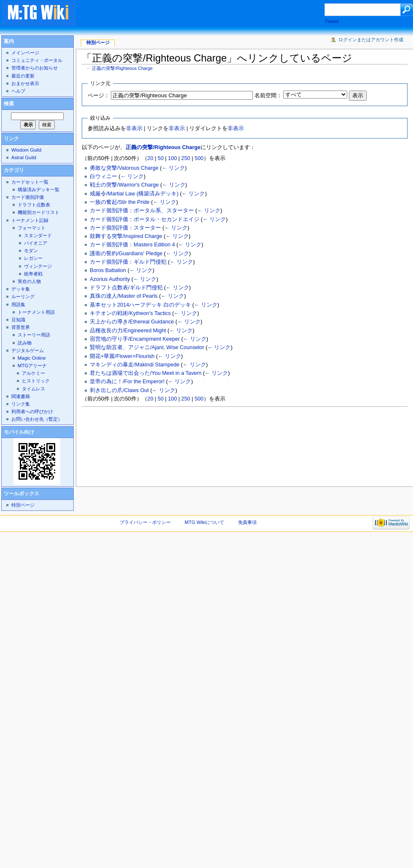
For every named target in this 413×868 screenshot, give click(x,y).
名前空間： (268, 96)
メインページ (25, 53)
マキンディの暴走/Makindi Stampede (135, 365)
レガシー (33, 258)
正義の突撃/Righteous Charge (122, 68)
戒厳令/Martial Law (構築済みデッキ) (134, 194)
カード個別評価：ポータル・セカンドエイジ (145, 219)
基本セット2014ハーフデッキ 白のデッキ (140, 305)
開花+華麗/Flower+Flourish (122, 356)
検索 (9, 104)
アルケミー (34, 373)
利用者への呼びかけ (32, 411)
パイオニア (36, 243)
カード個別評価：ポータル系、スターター (142, 211)
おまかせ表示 (25, 83)
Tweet (332, 21)
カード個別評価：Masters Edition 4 (132, 245)
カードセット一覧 (30, 182)
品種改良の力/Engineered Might (128, 331)
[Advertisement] (135, 27)
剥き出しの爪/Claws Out (119, 390)
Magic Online (32, 358)
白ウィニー (103, 176)
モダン (31, 251)
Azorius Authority (110, 279)
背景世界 (21, 327)
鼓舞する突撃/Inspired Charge (126, 236)
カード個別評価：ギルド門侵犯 (128, 262)
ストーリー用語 (34, 335)
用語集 (18, 304)
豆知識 (18, 320)
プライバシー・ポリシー (145, 522)
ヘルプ (18, 91)
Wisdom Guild (26, 150)
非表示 (134, 128)
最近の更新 (23, 76)
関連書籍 (21, 396)
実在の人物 (29, 281)
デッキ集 (21, 289)
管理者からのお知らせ (35, 68)
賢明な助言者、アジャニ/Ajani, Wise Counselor (147, 347)
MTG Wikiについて (204, 522)
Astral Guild (24, 158)
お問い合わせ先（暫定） (37, 419)
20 (150, 158)
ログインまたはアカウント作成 (371, 40)
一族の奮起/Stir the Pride (120, 202)
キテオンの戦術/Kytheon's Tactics (130, 313)
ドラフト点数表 (34, 205)
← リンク (173, 168)
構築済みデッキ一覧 (39, 190)
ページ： (99, 96)
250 (186, 158)
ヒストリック (36, 381)
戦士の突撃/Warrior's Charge (124, 185)
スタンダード (38, 235)
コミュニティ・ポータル (37, 60)
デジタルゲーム (28, 350)
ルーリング (23, 296)
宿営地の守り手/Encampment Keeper (135, 339)
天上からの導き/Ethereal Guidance (132, 322)
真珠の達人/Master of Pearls (124, 296)
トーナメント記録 (30, 220)
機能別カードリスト (39, 212)
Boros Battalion (108, 270)
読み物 (25, 343)
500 (199, 158)
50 (161, 158)
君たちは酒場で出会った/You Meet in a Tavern (146, 373)
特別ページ (98, 43)
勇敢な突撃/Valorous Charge (124, 168)
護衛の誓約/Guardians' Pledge (126, 254)
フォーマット (32, 228)
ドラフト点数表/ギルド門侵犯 (126, 288)
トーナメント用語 (36, 312)
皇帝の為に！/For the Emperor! (127, 382)
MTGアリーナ (32, 366)
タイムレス (34, 389)
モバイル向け (19, 432)
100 (173, 158)
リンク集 (21, 404)
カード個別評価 (28, 197)
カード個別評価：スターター (125, 228)
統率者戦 (33, 274)
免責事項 (247, 522)
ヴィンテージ (38, 266)
